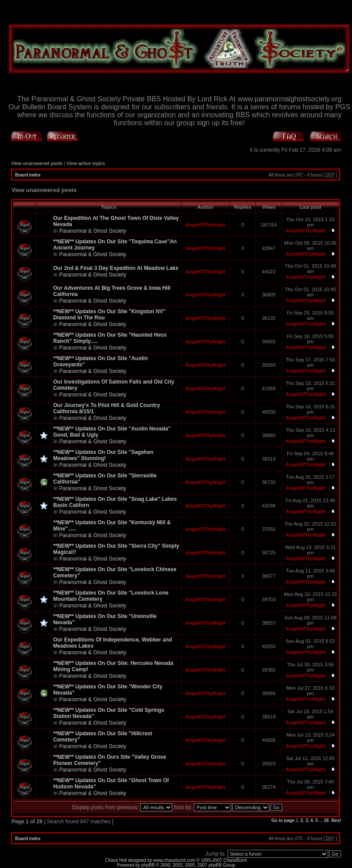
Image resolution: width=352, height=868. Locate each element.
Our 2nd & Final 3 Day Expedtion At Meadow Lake (116, 268)
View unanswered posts (37, 163)
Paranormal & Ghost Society (93, 231)
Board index (28, 175)
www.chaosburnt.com (174, 860)
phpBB (148, 865)
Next (336, 820)
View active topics (86, 163)
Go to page (283, 820)
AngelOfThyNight (205, 225)
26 (327, 820)
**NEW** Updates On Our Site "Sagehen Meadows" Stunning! (103, 455)
